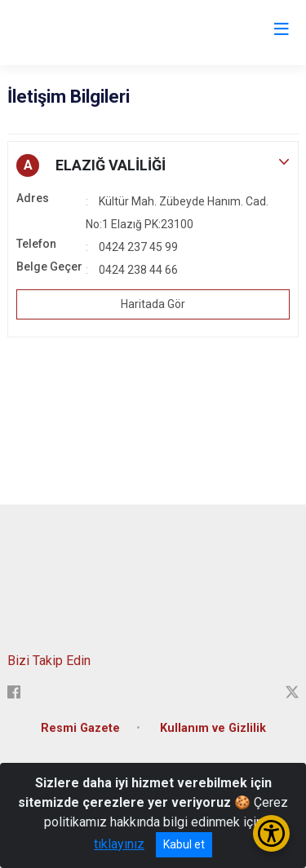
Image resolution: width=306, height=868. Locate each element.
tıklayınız (119, 844)
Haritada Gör (153, 304)
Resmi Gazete (80, 728)
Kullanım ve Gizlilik (213, 728)
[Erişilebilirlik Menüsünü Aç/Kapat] (271, 833)
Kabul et (184, 844)
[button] (153, 165)
